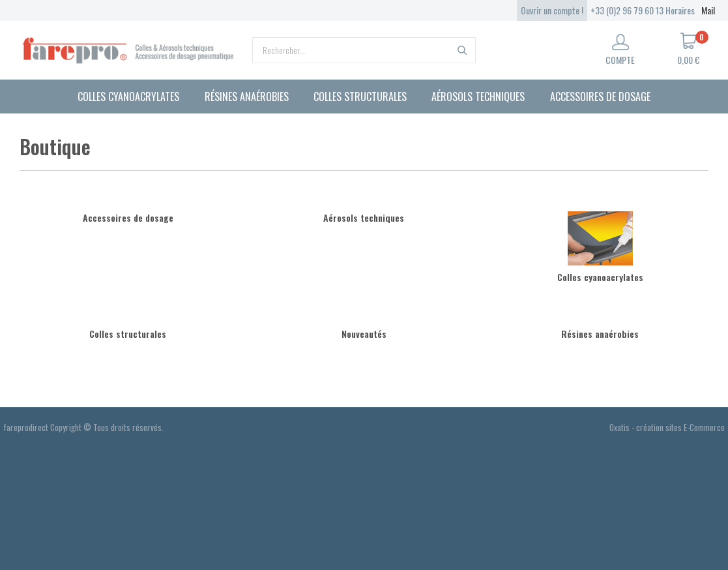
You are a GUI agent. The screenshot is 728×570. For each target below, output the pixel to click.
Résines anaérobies (247, 97)
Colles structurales (360, 97)
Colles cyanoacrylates (128, 97)
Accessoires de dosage (600, 97)
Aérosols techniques (478, 97)
